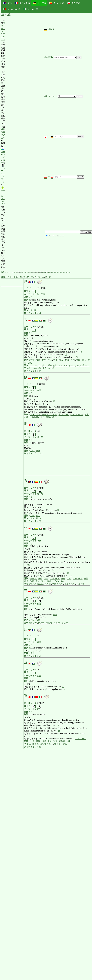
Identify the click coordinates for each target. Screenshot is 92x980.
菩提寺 (65, 623)
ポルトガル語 (12, 9)
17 (46, 272)
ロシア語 (74, 3)
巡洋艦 (62, 741)
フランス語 (23, 3)
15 (40, 272)
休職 (75, 579)
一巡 (32, 741)
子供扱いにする (50, 415)
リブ (41, 453)
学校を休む (57, 584)
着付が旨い (36, 518)
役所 (55, 615)
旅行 (39, 709)
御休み (33, 579)
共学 (44, 360)
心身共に (85, 365)
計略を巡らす (37, 744)
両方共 (51, 368)
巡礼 (69, 741)
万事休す (80, 584)
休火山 (48, 584)
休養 (32, 581)
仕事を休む (69, 584)
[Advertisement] (25, 145)
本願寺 (57, 623)
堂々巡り (49, 744)
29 (70, 272)
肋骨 (32, 451)
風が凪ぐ (35, 310)
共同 (73, 360)
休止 (69, 579)
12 (31, 272)
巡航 (50, 741)
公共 (30, 363)
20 (55, 272)
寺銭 (38, 620)
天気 (43, 294)
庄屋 (32, 653)
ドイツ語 (40, 3)
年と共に (42, 365)
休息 (26, 581)
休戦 (86, 579)
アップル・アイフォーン (3, 173)
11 (28, 272)
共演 (32, 360)
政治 (39, 676)
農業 (39, 642)
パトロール (81, 739)
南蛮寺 (49, 623)
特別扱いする (38, 417)
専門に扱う (64, 415)
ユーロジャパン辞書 (3, 155)
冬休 (63, 581)
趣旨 (38, 516)
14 (37, 272)
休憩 (63, 579)
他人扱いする (77, 415)
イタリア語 (31, 9)
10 (25, 272)
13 (34, 272)
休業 (57, 579)
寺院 (32, 620)
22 (61, 272)
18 (49, 272)
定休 (38, 581)
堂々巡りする (61, 744)
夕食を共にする (39, 368)
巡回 (38, 741)
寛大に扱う (36, 415)
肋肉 (38, 451)
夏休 (43, 581)
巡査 (55, 741)
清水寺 (41, 623)
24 (67, 272)
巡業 (44, 741)
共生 (55, 360)
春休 (49, 581)
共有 (84, 360)
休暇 (40, 579)
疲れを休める (37, 584)
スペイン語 (57, 3)
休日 (80, 579)
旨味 (32, 516)
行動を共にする (72, 365)
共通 (67, 360)
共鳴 (78, 360)
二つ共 (33, 365)
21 (58, 272)
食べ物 (40, 437)
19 (52, 272)
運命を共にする (55, 365)
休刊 (52, 579)
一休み (56, 581)
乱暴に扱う (51, 417)
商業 (39, 390)
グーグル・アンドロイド (3, 196)
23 (64, 272)
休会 (46, 579)
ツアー (59, 725)
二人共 (27, 368)
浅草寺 (33, 623)
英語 (8, 3)
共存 (61, 360)
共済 (50, 360)
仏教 (39, 604)
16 (43, 272)
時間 (39, 541)
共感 (38, 360)
